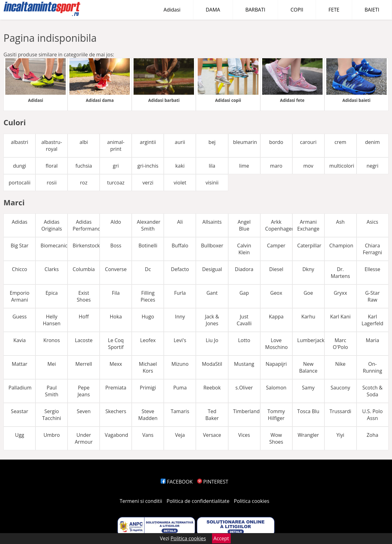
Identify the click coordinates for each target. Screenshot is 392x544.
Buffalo (180, 246)
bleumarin (245, 142)
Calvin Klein (244, 249)
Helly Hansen (52, 320)
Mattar (20, 364)
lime (244, 166)
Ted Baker (212, 415)
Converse (116, 269)
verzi (148, 183)
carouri (308, 142)
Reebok (212, 388)
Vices (244, 435)
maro (276, 166)
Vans (148, 435)
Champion (341, 246)
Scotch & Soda (373, 391)
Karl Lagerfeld (372, 320)
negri (372, 166)
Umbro (52, 435)
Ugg (19, 435)
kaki (180, 166)
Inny (180, 317)
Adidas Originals (52, 225)
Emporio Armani (19, 296)
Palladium (20, 388)
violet (180, 183)
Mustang (244, 364)
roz (84, 183)
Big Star (19, 246)
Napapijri (276, 364)
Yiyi (340, 435)
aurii (180, 142)
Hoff (84, 317)
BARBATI (255, 10)
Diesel (276, 269)
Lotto (244, 340)
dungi (20, 166)
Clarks (52, 269)
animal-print (116, 146)
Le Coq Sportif (116, 344)
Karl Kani (340, 317)
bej (212, 142)
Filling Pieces (148, 296)
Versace (212, 435)
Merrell (84, 364)
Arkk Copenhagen (279, 225)
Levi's (180, 340)
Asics (373, 222)
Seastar (19, 411)
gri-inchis (148, 166)
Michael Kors (148, 367)
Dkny (308, 269)
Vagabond (116, 435)
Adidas (20, 222)
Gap (244, 293)
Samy (308, 388)
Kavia (20, 340)
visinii (212, 183)
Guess (20, 317)
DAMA (213, 10)
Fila (116, 293)
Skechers (116, 411)
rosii (52, 183)
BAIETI (372, 10)
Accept (221, 538)
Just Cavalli (244, 320)
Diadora (244, 269)
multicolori (342, 166)
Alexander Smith (149, 225)
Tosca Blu (308, 411)
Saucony (340, 388)
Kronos (52, 340)
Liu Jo (212, 340)
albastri (20, 142)
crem (340, 142)
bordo (276, 142)
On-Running (372, 367)
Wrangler (308, 435)
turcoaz (116, 183)
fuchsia (84, 166)
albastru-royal (52, 146)
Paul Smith (52, 391)
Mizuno (180, 364)
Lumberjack (311, 340)
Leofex (148, 340)
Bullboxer (212, 246)
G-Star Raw (373, 296)
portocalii (20, 183)
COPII (297, 10)
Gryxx (340, 293)
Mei (52, 364)
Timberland (247, 411)
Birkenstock (86, 246)
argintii (148, 142)
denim (372, 142)
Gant (212, 293)
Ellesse (372, 269)
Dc (148, 269)
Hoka (116, 317)
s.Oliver (244, 388)
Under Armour (84, 438)
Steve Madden (148, 415)
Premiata (116, 388)
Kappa (276, 317)
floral (52, 166)
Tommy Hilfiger (276, 415)
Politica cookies (252, 501)
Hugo (148, 317)
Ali (180, 222)
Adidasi (172, 10)
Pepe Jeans (84, 391)
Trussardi (340, 411)
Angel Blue (244, 225)
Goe (308, 293)
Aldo (116, 222)
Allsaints (212, 222)
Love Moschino (277, 344)
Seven (84, 411)
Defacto (180, 269)
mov (308, 166)
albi (84, 142)
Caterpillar (309, 246)
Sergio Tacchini (52, 415)
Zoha (372, 435)
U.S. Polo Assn (372, 415)
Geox (276, 293)
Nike (340, 364)
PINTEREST (213, 482)
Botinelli (148, 246)
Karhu (308, 317)
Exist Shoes (84, 296)
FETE (334, 10)
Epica (52, 293)
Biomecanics (54, 246)
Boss (116, 246)
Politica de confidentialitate (198, 501)
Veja (180, 435)
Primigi (148, 388)
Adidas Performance (86, 225)
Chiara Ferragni (372, 249)
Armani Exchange (308, 225)
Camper (276, 246)
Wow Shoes (276, 438)
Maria (373, 340)
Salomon (276, 388)
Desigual (212, 269)
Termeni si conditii (141, 501)
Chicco (19, 269)
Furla (180, 293)
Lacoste (84, 340)
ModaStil (212, 364)
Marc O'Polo (340, 344)
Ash (340, 222)
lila (212, 166)
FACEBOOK (177, 482)
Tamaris (180, 411)
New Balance (308, 367)
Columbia (84, 269)
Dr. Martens (340, 273)
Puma (180, 388)
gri (116, 166)
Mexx (116, 364)
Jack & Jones (212, 320)
